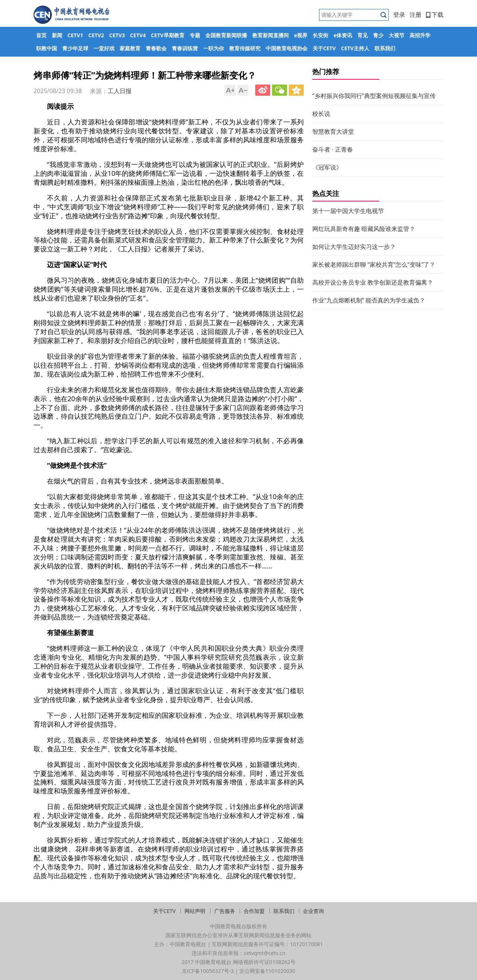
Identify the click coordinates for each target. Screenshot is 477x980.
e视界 (301, 35)
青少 (378, 35)
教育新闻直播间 (271, 35)
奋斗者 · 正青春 (333, 149)
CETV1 (75, 35)
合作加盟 (254, 911)
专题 (195, 35)
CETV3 (117, 35)
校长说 (321, 114)
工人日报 (120, 91)
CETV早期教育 (168, 35)
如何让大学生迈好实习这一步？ (354, 247)
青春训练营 (185, 48)
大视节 (397, 35)
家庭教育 (130, 48)
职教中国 (47, 48)
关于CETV (324, 48)
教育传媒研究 (245, 48)
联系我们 (385, 48)
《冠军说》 (327, 167)
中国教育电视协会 (287, 48)
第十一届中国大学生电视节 (348, 211)
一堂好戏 (104, 48)
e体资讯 (343, 35)
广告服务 (225, 911)
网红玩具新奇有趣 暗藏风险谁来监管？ (364, 229)
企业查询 (313, 911)
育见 (363, 35)
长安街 (320, 35)
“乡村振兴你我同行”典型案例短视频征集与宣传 (374, 96)
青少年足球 (75, 48)
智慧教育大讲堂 (333, 131)
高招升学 (420, 35)
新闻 (57, 35)
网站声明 (195, 911)
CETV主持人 (355, 48)
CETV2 (96, 35)
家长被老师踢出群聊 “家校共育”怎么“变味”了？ (374, 264)
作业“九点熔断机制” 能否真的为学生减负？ (369, 300)
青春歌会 (156, 48)
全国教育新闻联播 (226, 35)
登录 (399, 15)
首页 (41, 35)
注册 (416, 15)
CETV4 (138, 35)
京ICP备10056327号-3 (208, 971)
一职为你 (214, 48)
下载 (435, 15)
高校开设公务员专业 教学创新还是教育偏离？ (373, 282)
